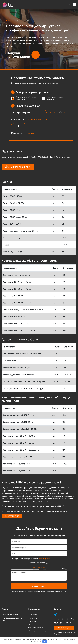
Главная (11, 21)
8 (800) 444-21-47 (62, 623)
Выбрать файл (39, 568)
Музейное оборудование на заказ (12, 619)
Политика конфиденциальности (35, 626)
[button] (70, 4)
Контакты (32, 622)
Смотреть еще (12, 516)
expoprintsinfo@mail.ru (64, 619)
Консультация (64, 628)
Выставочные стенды (10, 615)
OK (45, 641)
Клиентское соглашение (37, 631)
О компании (33, 615)
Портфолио (33, 618)
